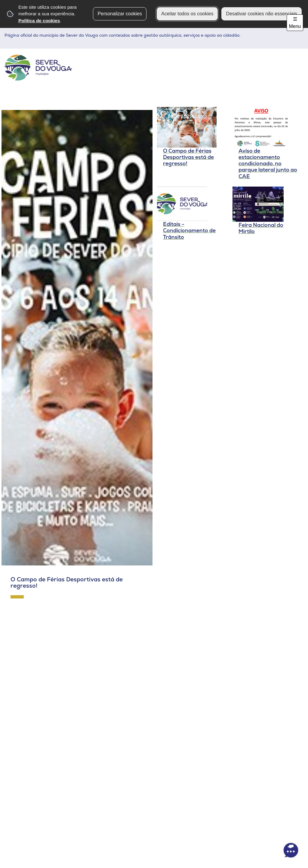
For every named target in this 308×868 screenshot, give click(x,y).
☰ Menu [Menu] (295, 23)
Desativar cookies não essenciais (262, 14)
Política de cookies (39, 21)
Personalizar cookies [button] (120, 14)
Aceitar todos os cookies (187, 14)
